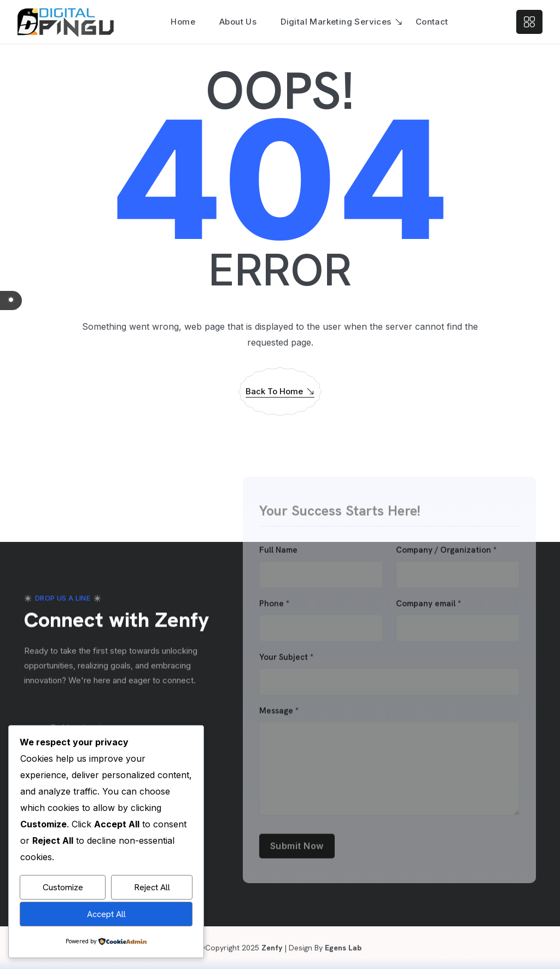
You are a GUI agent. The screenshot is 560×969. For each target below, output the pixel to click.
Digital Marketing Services (336, 22)
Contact (432, 22)
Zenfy (271, 948)
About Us (238, 22)
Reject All (152, 887)
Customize (63, 887)
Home (183, 22)
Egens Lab (342, 948)
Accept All (106, 914)
